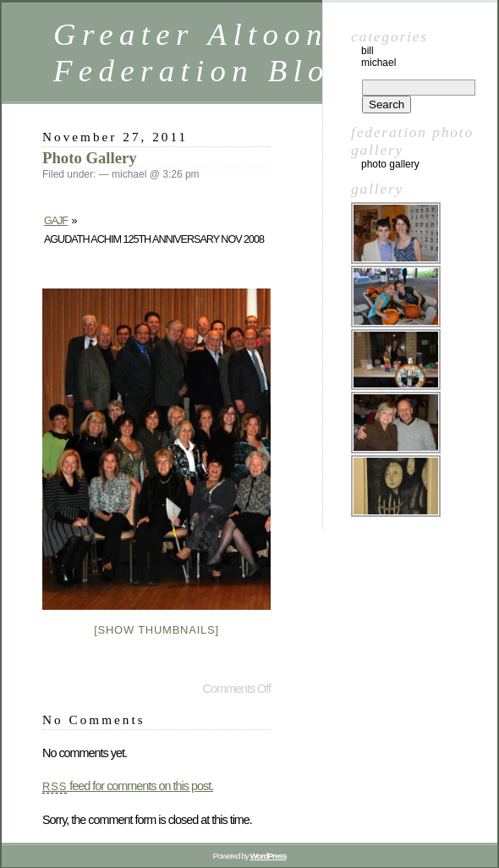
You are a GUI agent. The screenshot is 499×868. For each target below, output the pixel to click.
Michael (378, 63)
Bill (367, 51)
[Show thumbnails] (156, 630)
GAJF (56, 221)
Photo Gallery (90, 158)
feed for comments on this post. (128, 786)
